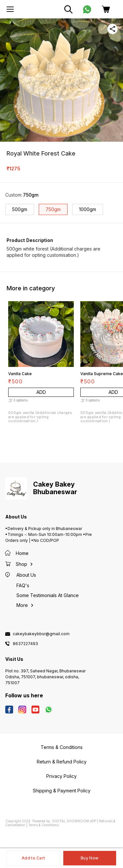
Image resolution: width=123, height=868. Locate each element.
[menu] (10, 9)
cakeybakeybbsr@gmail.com (41, 634)
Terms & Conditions (43, 825)
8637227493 (25, 644)
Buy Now (90, 858)
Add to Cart (33, 858)
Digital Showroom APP (74, 821)
